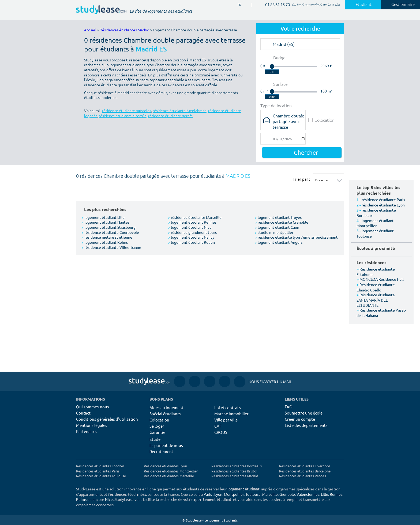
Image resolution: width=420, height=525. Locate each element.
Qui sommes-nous (93, 407)
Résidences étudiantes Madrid (124, 30)
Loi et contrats (228, 407)
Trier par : (301, 179)
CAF (218, 426)
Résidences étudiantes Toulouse (101, 476)
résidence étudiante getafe (170, 116)
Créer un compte (300, 419)
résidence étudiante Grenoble (282, 222)
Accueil (90, 30)
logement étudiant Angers (279, 242)
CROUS (221, 432)
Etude (155, 439)
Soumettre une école (304, 413)
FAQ (289, 407)
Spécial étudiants (165, 414)
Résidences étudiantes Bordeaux (237, 466)
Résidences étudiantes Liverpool (305, 466)
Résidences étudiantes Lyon (165, 466)
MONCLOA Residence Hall (382, 279)
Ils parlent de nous (166, 445)
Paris (208, 494)
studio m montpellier (274, 232)
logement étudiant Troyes (278, 217)
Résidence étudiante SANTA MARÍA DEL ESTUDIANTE (376, 300)
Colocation (321, 120)
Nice (109, 499)
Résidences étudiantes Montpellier (171, 471)
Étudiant (361, 5)
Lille (325, 494)
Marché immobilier (231, 414)
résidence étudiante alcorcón (123, 116)
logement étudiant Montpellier (375, 223)
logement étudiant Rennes (192, 222)
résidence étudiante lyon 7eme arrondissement (296, 237)
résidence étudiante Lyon (383, 205)
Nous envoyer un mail (263, 382)
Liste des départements (306, 425)
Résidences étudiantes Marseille (169, 476)
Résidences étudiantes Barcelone (305, 471)
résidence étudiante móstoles (127, 111)
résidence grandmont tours (192, 232)
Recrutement (161, 451)
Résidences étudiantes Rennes (303, 476)
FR (237, 5)
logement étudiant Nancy (191, 237)
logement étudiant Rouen (191, 242)
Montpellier (234, 494)
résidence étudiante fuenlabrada (180, 111)
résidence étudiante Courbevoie (110, 232)
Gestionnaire (400, 5)
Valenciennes (308, 494)
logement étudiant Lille (103, 217)
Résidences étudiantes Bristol (234, 471)
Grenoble (287, 494)
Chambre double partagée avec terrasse (288, 117)
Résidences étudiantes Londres (100, 466)
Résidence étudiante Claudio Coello (376, 287)
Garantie (157, 432)
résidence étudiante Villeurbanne (111, 247)
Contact (83, 413)
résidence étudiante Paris (383, 199)
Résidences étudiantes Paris (98, 471)
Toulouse (253, 494)
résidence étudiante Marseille (195, 217)
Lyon (218, 494)
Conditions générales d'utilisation (107, 419)
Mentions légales (92, 425)
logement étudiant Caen (277, 227)
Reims (81, 499)
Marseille (270, 494)
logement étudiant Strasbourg (108, 227)
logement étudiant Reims (105, 242)
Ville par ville (226, 420)
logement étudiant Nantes (105, 222)
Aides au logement (166, 407)
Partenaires (87, 431)
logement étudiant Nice (190, 227)
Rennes (336, 494)
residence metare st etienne (107, 237)
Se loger (157, 426)
